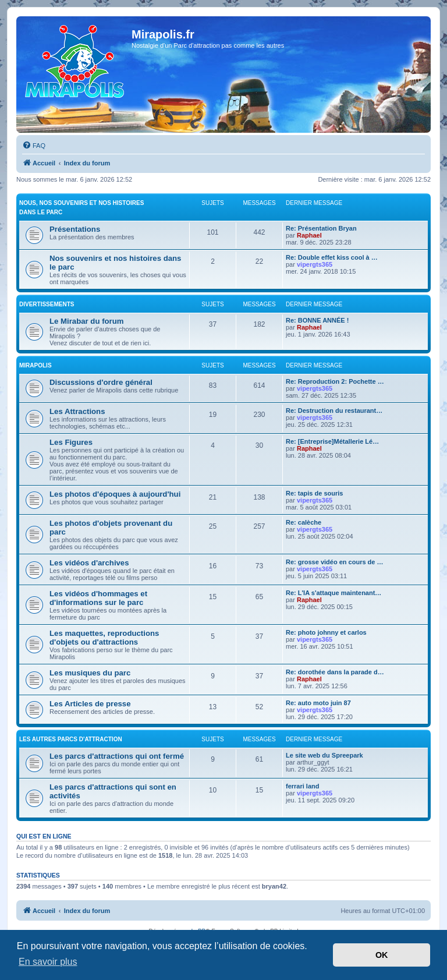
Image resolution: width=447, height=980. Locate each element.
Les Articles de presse (90, 704)
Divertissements (47, 304)
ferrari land (302, 786)
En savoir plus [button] (48, 962)
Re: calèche (304, 522)
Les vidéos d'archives (89, 563)
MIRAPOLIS (36, 365)
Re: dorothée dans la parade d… (335, 672)
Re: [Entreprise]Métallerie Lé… (332, 441)
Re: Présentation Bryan (321, 228)
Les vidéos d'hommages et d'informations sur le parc (98, 598)
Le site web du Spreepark (324, 755)
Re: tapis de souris (314, 493)
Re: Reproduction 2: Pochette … (335, 381)
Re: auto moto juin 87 (318, 703)
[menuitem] (34, 146)
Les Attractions (77, 411)
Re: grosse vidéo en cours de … (335, 562)
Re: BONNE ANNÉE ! (317, 320)
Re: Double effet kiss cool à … (332, 257)
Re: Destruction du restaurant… (334, 411)
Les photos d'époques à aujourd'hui (115, 494)
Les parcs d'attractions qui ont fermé (117, 756)
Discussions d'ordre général (101, 382)
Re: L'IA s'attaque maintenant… (334, 593)
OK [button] (382, 955)
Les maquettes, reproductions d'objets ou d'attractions (104, 638)
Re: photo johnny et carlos (326, 632)
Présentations (75, 229)
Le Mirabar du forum (87, 321)
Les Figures (71, 442)
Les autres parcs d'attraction (71, 739)
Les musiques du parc (90, 673)
